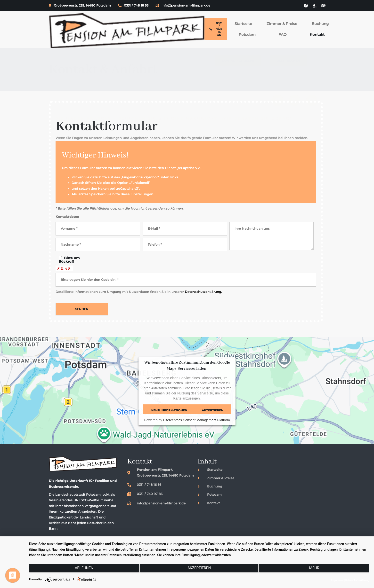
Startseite (134, 20)
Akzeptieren (213, 416)
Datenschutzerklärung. (203, 297)
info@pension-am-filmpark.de (183, 6)
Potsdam (228, 20)
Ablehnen (80, 570)
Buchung (202, 20)
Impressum (337, 580)
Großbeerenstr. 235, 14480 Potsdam (80, 6)
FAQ (251, 20)
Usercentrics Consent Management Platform (196, 425)
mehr (318, 570)
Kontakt (272, 20)
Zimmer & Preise (168, 20)
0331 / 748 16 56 (133, 6)
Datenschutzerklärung (357, 580)
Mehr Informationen (169, 416)
